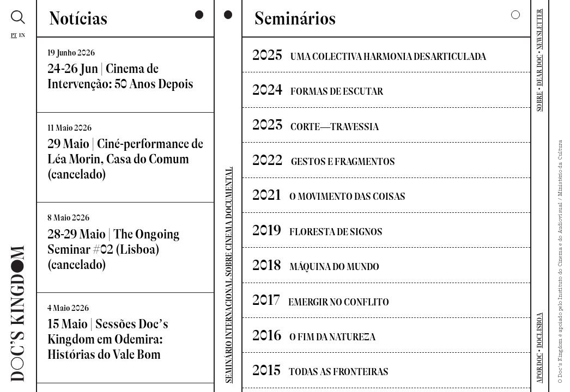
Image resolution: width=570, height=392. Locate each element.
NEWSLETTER (539, 29)
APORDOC (539, 369)
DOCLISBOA (539, 330)
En (22, 35)
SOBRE (539, 102)
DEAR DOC (539, 70)
